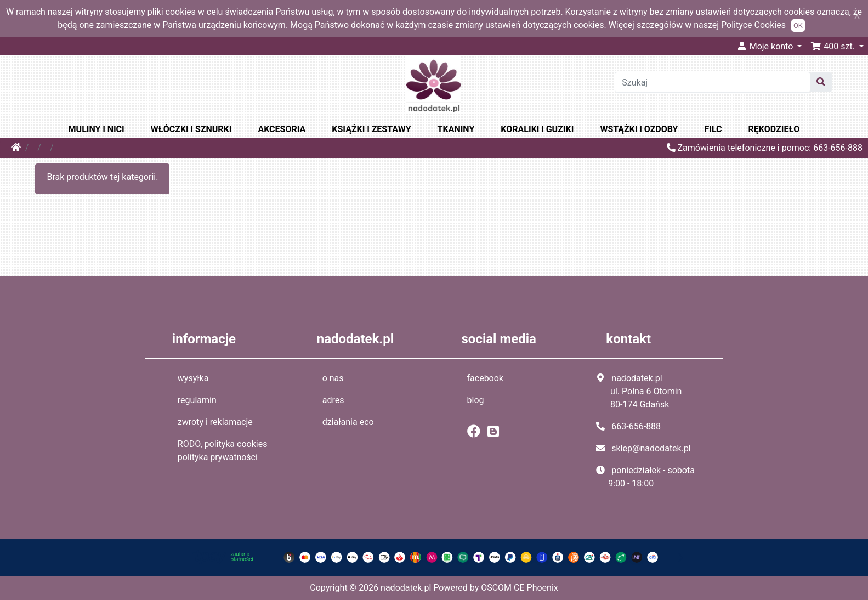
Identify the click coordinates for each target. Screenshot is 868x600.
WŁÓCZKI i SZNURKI (191, 129)
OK (798, 26)
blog (476, 400)
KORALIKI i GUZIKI (537, 129)
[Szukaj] (713, 82)
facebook (485, 378)
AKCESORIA (282, 129)
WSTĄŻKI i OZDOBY (639, 129)
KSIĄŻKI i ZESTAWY (371, 129)
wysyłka (193, 378)
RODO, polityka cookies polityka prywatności (223, 451)
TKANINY (456, 129)
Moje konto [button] (766, 46)
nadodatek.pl (406, 588)
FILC (713, 129)
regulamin (197, 400)
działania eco (348, 422)
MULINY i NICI (97, 129)
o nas (333, 378)
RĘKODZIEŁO (774, 129)
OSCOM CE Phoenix (520, 588)
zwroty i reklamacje (215, 422)
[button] (837, 46)
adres (333, 400)
